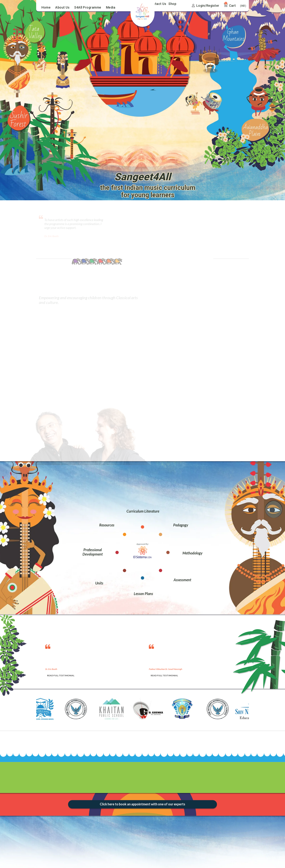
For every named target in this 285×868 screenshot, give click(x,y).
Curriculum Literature (143, 511)
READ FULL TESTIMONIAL (61, 675)
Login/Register (206, 6)
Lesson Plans (143, 594)
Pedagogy (181, 525)
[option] (93, 660)
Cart (232, 6)
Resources (107, 525)
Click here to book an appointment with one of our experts (142, 804)
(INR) (243, 6)
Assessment (182, 580)
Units (99, 583)
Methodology (192, 553)
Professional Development (93, 552)
